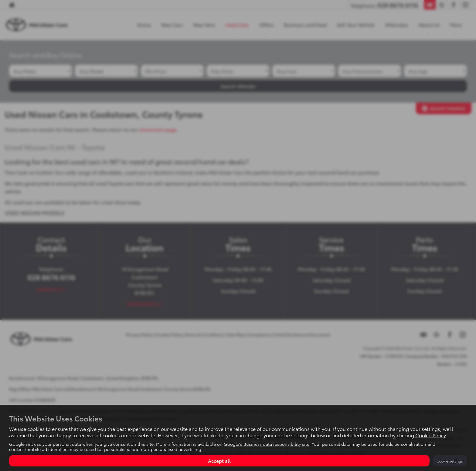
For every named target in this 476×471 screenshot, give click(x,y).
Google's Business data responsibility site (267, 444)
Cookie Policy (430, 435)
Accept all (219, 461)
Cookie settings (450, 461)
